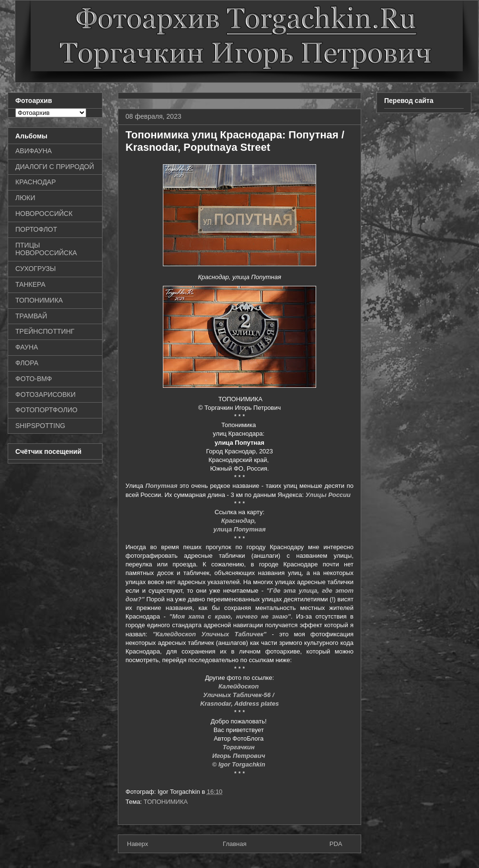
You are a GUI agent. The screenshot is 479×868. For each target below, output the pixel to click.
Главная (234, 844)
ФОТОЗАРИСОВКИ (46, 395)
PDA (336, 844)
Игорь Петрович (239, 756)
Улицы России (328, 495)
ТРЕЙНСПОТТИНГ (45, 331)
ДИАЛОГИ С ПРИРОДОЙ (55, 167)
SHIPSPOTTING (40, 426)
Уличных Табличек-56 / (239, 695)
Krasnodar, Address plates (239, 704)
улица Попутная (239, 529)
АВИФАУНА (34, 151)
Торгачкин (239, 747)
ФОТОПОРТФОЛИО (46, 410)
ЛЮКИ (25, 198)
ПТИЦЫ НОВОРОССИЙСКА (46, 249)
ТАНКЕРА (30, 284)
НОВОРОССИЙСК (44, 214)
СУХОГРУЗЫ (35, 269)
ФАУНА (27, 347)
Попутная (162, 486)
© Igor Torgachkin (240, 764)
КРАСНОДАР (36, 182)
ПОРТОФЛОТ (36, 229)
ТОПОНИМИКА (166, 802)
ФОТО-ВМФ (34, 379)
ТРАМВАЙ (31, 316)
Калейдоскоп (239, 686)
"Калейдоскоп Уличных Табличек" (210, 634)
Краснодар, (240, 521)
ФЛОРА (27, 363)
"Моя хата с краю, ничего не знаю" (230, 616)
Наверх (137, 844)
